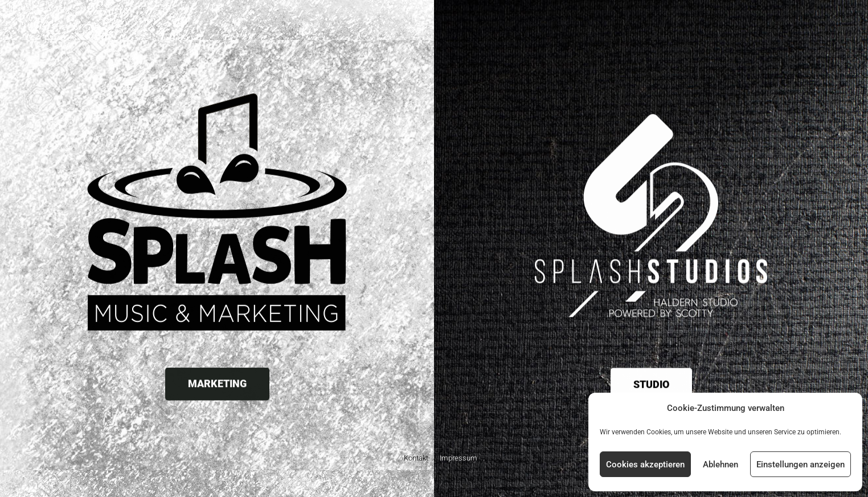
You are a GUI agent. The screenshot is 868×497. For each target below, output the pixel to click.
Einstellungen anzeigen (801, 465)
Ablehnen (720, 465)
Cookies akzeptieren (645, 465)
